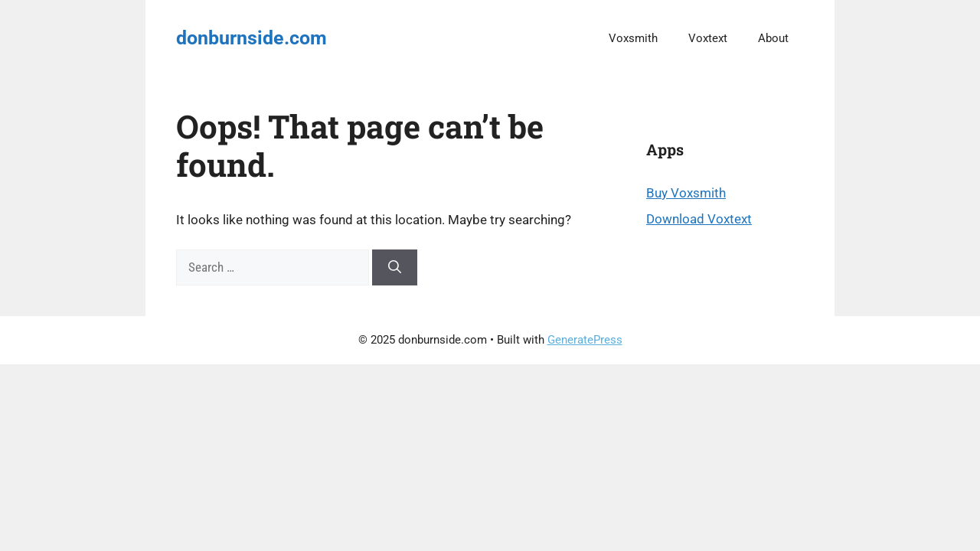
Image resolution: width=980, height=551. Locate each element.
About (773, 38)
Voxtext (708, 38)
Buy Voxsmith (686, 193)
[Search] (395, 268)
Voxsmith (633, 38)
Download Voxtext (699, 219)
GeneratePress (585, 340)
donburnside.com (252, 38)
